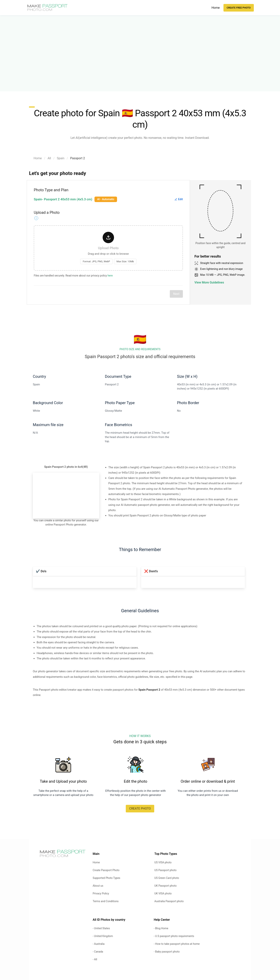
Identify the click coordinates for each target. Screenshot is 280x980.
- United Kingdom (103, 936)
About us (98, 886)
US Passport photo (166, 870)
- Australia (99, 944)
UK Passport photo (166, 886)
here (110, 276)
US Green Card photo (167, 878)
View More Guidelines (209, 282)
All (49, 158)
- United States (101, 928)
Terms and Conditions (106, 901)
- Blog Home (161, 928)
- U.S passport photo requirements (174, 936)
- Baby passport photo (167, 952)
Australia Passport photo (169, 901)
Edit (179, 199)
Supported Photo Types (107, 878)
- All (95, 959)
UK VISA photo (163, 893)
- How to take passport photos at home (177, 944)
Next (176, 294)
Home (216, 8)
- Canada (98, 952)
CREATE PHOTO (140, 809)
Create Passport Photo (106, 870)
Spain (61, 158)
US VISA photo (163, 862)
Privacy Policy (101, 893)
